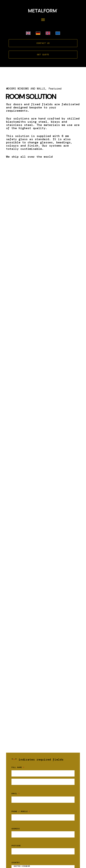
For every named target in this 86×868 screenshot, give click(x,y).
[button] (43, 20)
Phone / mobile (21, 811)
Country (16, 863)
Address (16, 829)
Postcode (16, 846)
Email (16, 794)
